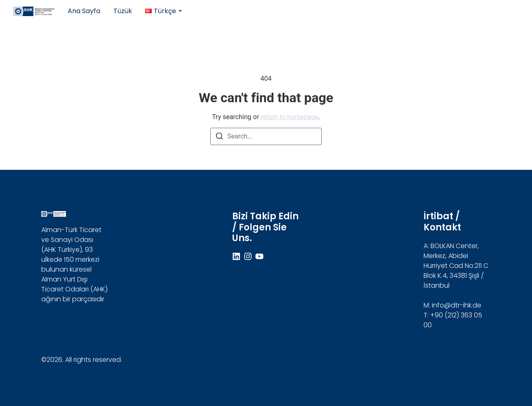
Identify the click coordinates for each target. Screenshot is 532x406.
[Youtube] (259, 256)
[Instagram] (248, 256)
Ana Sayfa (84, 11)
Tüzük (123, 11)
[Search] (219, 137)
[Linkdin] (236, 256)
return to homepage (290, 117)
